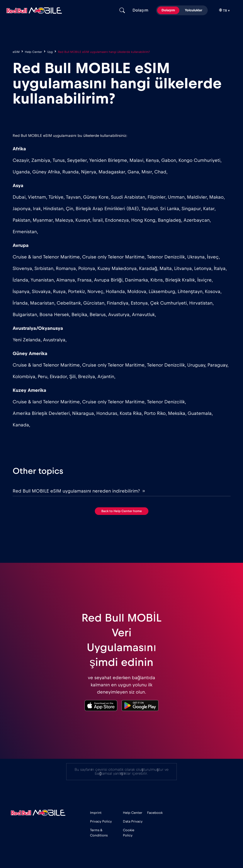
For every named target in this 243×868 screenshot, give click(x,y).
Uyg (50, 52)
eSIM (16, 52)
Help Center (33, 52)
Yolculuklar (194, 10)
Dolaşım (168, 10)
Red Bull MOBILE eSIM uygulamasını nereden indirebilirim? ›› (79, 491)
